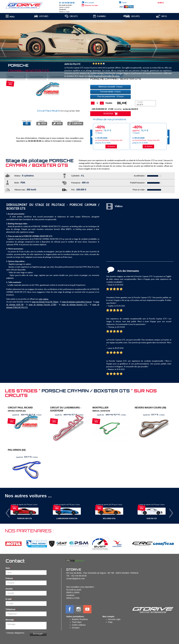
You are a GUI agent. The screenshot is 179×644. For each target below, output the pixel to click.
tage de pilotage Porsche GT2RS (43, 305)
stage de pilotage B (70, 305)
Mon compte (88, 3)
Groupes (76, 628)
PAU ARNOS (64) (17, 450)
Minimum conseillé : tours (111, 87)
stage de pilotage (38, 302)
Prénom (9, 578)
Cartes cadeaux (79, 625)
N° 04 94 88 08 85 (67, 3)
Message (10, 620)
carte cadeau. (44, 299)
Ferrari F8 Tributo (52, 302)
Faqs (110, 622)
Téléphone (10, 609)
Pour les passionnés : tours (111, 96)
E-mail (9, 599)
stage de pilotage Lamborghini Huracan (77, 302)
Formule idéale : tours (110, 92)
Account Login (114, 619)
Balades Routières (80, 619)
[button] (13, 40)
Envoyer (38, 634)
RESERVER (111, 114)
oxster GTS (83, 305)
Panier (124, 3)
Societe (9, 589)
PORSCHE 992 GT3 (20, 307)
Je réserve (111, 146)
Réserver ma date (90, 5)
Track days (77, 622)
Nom (8, 568)
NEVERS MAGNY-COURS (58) (151, 408)
